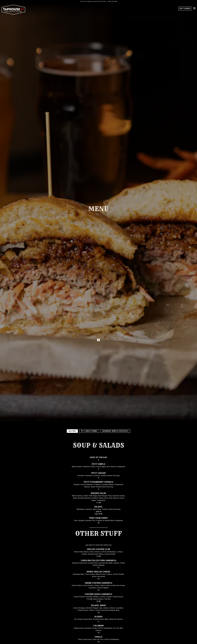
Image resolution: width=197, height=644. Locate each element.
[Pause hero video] (98, 340)
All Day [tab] (72, 431)
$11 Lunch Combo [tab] (89, 431)
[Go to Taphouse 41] (93, 1)
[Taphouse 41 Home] (13, 9)
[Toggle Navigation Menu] (194, 8)
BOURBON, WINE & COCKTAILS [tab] (115, 431)
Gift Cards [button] (185, 8)
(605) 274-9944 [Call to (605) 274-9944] (112, 1)
